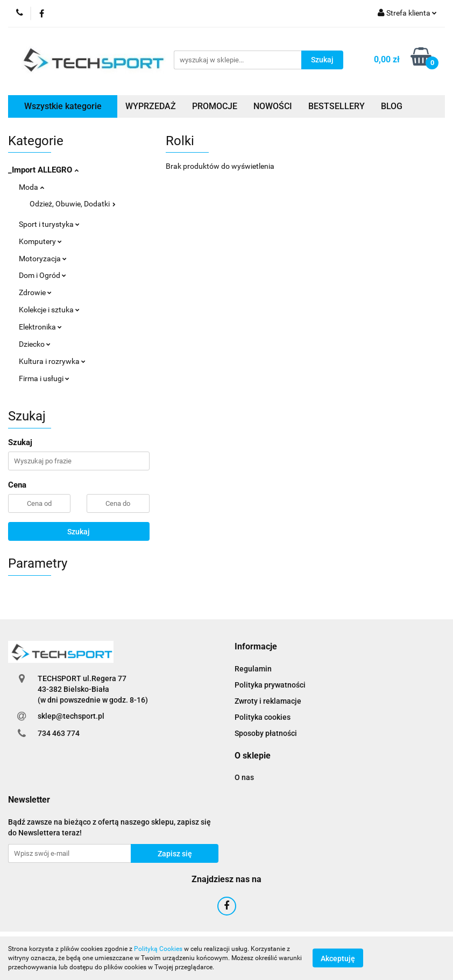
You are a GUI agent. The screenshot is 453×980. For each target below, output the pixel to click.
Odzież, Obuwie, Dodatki (73, 204)
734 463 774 (59, 733)
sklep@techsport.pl (71, 716)
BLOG (392, 106)
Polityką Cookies (158, 949)
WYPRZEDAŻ (151, 106)
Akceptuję (338, 958)
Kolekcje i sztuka (49, 310)
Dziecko (35, 344)
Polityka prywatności (270, 685)
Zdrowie (35, 292)
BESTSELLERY (337, 106)
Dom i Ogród (43, 275)
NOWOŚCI (273, 106)
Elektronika (40, 327)
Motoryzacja (43, 259)
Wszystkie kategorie (63, 106)
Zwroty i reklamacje (268, 701)
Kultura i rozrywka (52, 361)
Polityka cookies (263, 717)
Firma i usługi (44, 378)
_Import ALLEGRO (43, 170)
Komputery (40, 241)
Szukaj (79, 532)
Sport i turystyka (49, 224)
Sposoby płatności (266, 733)
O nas (244, 777)
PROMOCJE (215, 106)
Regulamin (253, 669)
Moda (31, 187)
